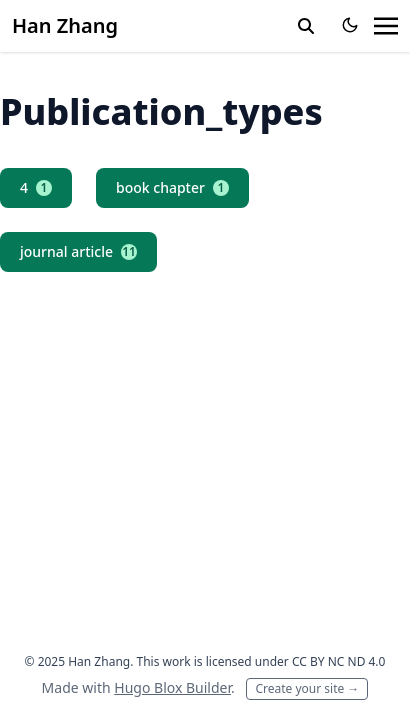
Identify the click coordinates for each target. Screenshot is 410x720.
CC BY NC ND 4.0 (339, 661)
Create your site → (307, 688)
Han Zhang (65, 25)
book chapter (172, 187)
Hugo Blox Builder (172, 687)
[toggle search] (306, 26)
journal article (78, 251)
